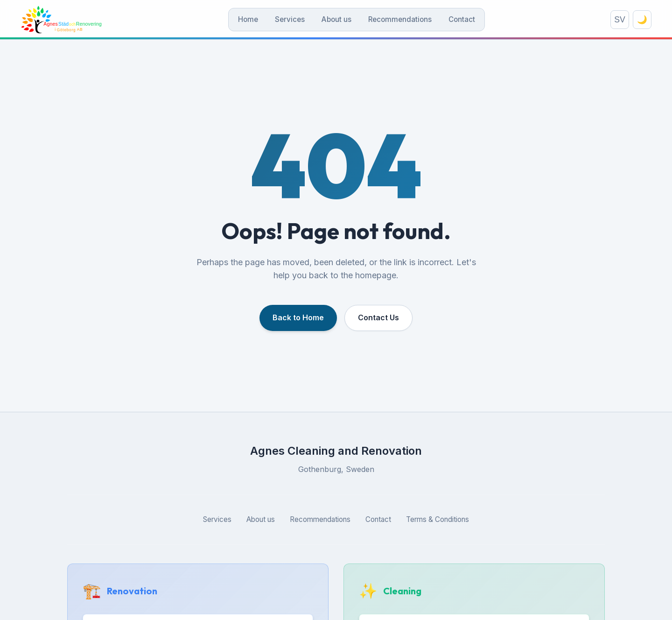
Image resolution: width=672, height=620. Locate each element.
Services (290, 19)
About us (336, 19)
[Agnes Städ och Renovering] (61, 20)
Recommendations (400, 19)
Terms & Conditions (437, 519)
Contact (462, 19)
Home (248, 19)
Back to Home (298, 317)
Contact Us (378, 317)
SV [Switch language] (619, 20)
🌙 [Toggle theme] (642, 20)
